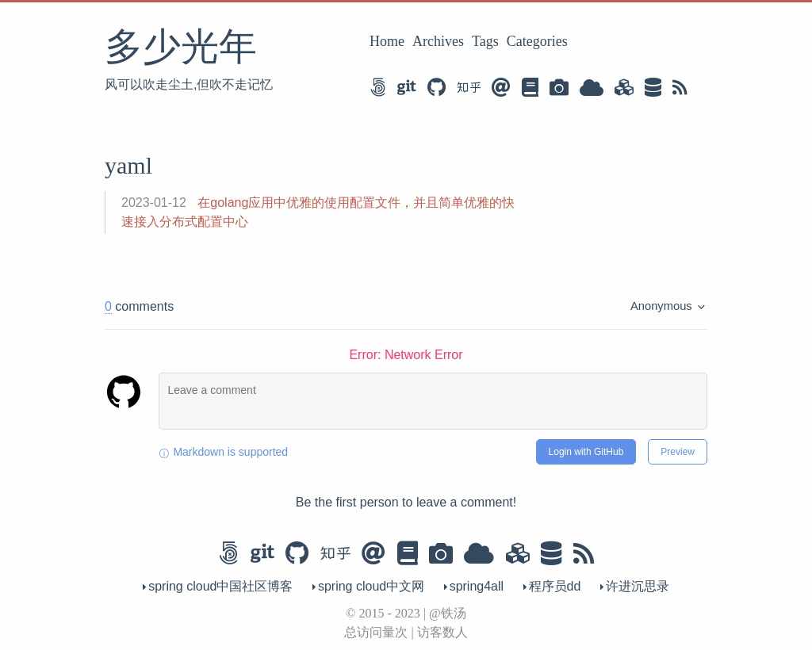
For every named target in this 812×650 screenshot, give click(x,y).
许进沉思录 (635, 586)
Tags (485, 41)
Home (387, 41)
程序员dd (554, 586)
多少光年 (181, 46)
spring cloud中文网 (370, 586)
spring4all (476, 586)
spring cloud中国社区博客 (220, 586)
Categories (537, 41)
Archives (438, 41)
